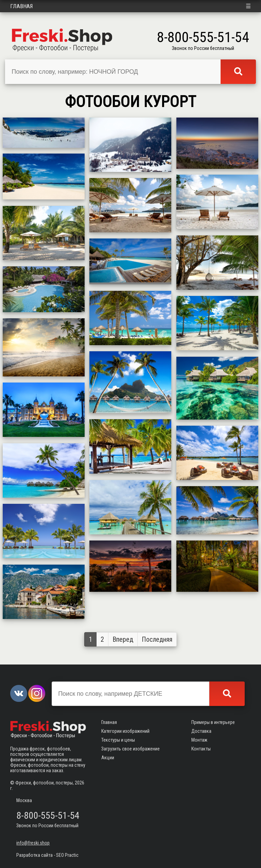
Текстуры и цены (118, 740)
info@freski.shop (33, 843)
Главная (22, 6)
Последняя (157, 639)
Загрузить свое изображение (130, 749)
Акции (108, 758)
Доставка (201, 731)
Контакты (201, 749)
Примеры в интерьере (213, 722)
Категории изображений (125, 731)
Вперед (123, 639)
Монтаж (199, 740)
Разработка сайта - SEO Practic (47, 855)
